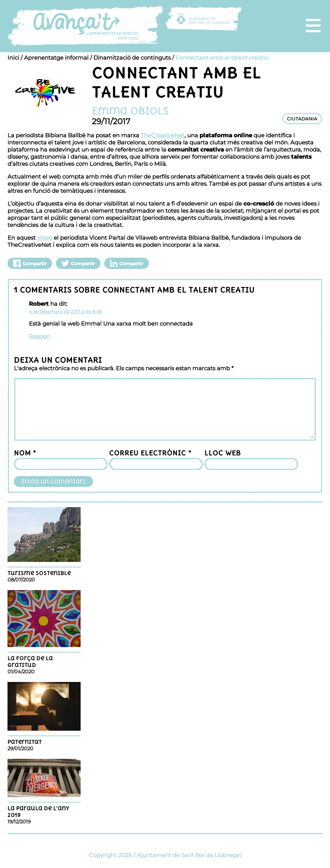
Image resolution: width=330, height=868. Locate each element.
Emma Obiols (130, 111)
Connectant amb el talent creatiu (222, 58)
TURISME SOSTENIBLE (39, 573)
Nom (25, 453)
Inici (13, 58)
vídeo (45, 238)
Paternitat (25, 742)
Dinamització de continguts (132, 58)
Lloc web (223, 453)
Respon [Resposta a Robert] (39, 336)
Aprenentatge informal (56, 58)
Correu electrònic (150, 453)
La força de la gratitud (30, 662)
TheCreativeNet (163, 135)
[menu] (313, 26)
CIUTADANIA (302, 119)
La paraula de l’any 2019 (38, 812)
